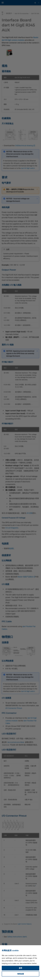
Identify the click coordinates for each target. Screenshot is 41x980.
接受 (21, 968)
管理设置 (21, 974)
